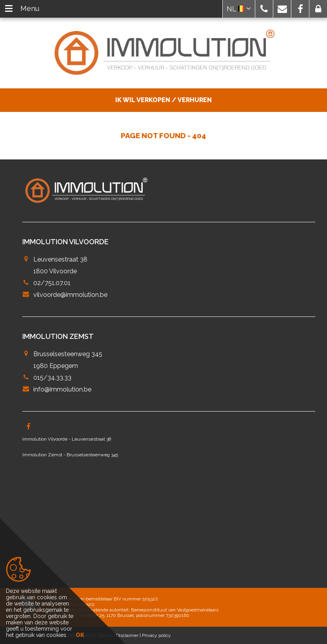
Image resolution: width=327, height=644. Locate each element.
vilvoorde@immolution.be (70, 295)
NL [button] (239, 9)
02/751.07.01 (52, 283)
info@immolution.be (62, 389)
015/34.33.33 (52, 378)
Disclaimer (127, 635)
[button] (264, 9)
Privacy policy (156, 635)
